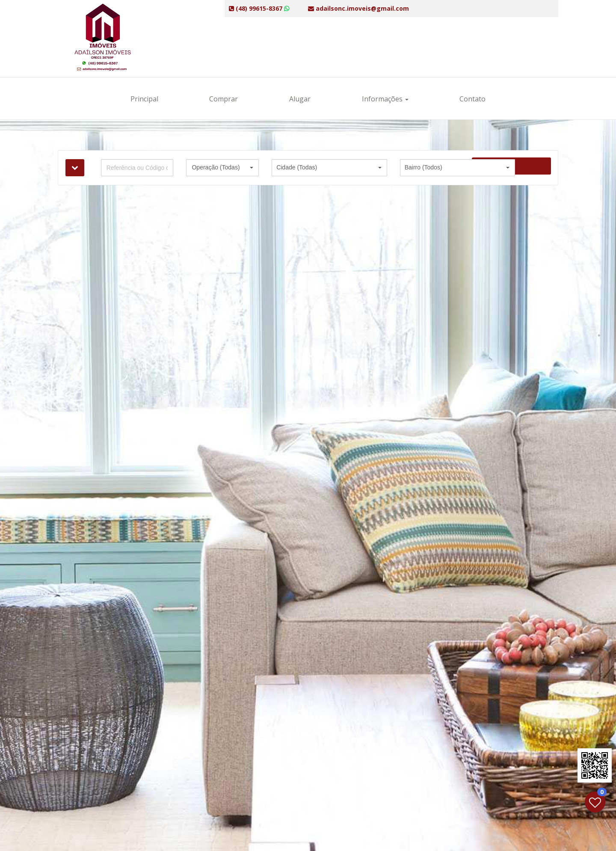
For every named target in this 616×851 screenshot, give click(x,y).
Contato (472, 99)
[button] (222, 168)
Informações (385, 99)
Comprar (224, 99)
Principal (144, 99)
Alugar (300, 99)
